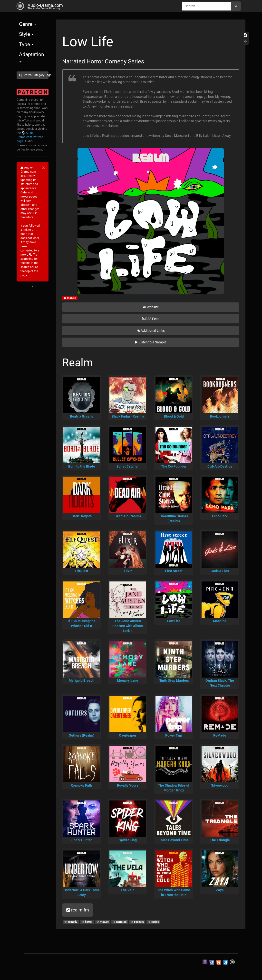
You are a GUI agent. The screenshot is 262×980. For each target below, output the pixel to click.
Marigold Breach (82, 680)
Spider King (128, 840)
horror (87, 922)
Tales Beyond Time (174, 840)
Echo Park (220, 516)
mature (103, 922)
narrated (120, 922)
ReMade (220, 735)
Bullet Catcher (128, 466)
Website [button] (151, 307)
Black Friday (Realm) (128, 416)
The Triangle (220, 840)
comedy (71, 922)
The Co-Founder (174, 466)
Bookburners (220, 416)
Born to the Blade (82, 466)
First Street (174, 571)
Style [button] (26, 34)
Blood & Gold (174, 416)
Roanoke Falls (82, 785)
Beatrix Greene (82, 416)
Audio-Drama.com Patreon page (30, 137)
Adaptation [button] (32, 57)
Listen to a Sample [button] (151, 342)
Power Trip (174, 735)
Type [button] (26, 44)
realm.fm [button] (78, 910)
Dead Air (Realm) (128, 516)
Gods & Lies (220, 571)
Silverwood (220, 785)
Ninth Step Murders (174, 680)
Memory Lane (128, 680)
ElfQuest (82, 571)
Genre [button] (28, 24)
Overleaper (128, 735)
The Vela (128, 890)
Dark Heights (82, 516)
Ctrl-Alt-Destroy (220, 466)
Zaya (220, 890)
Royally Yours (128, 785)
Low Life (174, 621)
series (153, 922)
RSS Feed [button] (151, 319)
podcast (137, 922)
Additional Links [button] (151, 330)
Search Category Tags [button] (34, 75)
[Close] (44, 168)
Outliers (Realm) (82, 735)
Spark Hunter (82, 840)
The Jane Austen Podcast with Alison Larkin (128, 626)
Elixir (128, 571)
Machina (220, 621)
